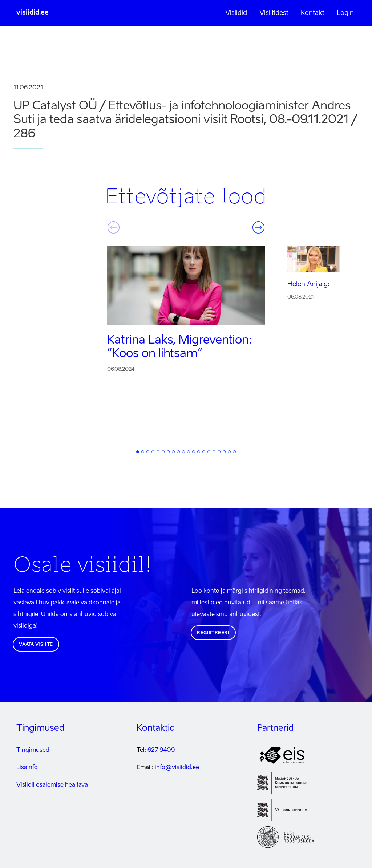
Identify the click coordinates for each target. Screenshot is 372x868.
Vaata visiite (36, 645)
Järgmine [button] (259, 227)
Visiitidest (274, 13)
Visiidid (236, 13)
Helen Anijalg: (308, 284)
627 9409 (161, 750)
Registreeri (213, 633)
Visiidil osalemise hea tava (52, 785)
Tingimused (33, 750)
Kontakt (313, 13)
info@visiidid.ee (177, 768)
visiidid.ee (33, 13)
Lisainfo (27, 768)
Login (345, 13)
